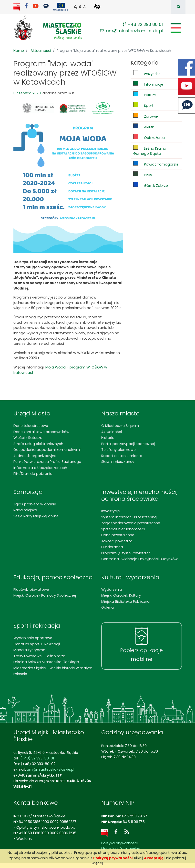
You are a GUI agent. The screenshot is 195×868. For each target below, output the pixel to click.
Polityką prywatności (113, 858)
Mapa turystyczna (29, 650)
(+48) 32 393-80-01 (37, 758)
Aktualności (41, 51)
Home (19, 51)
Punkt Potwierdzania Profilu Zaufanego (47, 462)
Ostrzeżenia (149, 137)
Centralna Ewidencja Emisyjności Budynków (139, 559)
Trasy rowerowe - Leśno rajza (39, 656)
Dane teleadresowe (31, 426)
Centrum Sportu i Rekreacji (37, 644)
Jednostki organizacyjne (35, 456)
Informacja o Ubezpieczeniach (40, 468)
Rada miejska (25, 510)
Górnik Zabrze (151, 185)
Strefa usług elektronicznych (38, 444)
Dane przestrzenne (118, 535)
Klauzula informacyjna (121, 849)
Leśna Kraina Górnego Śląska (150, 150)
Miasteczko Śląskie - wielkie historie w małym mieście (53, 671)
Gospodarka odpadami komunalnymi (47, 450)
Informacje (148, 84)
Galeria (108, 607)
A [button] (75, 7)
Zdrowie (146, 116)
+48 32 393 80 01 (143, 24)
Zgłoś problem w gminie (35, 504)
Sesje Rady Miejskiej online (36, 516)
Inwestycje (111, 511)
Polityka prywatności (119, 843)
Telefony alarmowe (118, 450)
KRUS (143, 174)
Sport (143, 105)
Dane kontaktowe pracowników (41, 432)
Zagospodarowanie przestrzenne (131, 523)
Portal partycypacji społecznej (128, 444)
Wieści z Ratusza (28, 438)
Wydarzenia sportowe (33, 638)
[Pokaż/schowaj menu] (175, 28)
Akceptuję (154, 858)
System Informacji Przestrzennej (129, 517)
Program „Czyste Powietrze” (126, 553)
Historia (108, 438)
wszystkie (147, 73)
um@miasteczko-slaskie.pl (131, 31)
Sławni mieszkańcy (118, 462)
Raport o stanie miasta (122, 456)
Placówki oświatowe (31, 590)
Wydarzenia (112, 590)
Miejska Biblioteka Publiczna (125, 601)
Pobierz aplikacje (141, 655)
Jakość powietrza (117, 541)
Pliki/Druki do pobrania (33, 474)
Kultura (145, 95)
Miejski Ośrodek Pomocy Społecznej (45, 595)
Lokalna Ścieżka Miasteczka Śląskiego (46, 662)
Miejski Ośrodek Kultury (121, 595)
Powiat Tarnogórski (156, 164)
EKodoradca (112, 547)
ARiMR (144, 127)
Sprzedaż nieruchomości (123, 529)
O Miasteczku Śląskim (120, 426)
